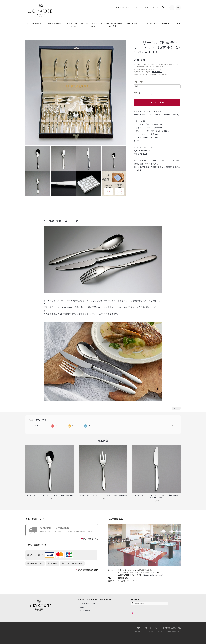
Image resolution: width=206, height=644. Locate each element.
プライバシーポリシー (151, 628)
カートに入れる (157, 102)
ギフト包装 (138, 82)
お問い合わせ (85, 611)
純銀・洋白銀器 (55, 24)
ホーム (106, 7)
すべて (38, 426)
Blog (155, 7)
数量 (136, 93)
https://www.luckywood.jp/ (153, 575)
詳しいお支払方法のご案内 (88, 570)
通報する (176, 408)
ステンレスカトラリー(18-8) (93, 25)
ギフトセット (151, 24)
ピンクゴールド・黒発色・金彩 (113, 25)
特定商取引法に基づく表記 (172, 628)
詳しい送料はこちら (91, 539)
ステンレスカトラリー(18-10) (74, 25)
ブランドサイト (142, 7)
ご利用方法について (122, 7)
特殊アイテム (132, 24)
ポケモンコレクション (171, 24)
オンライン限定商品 (35, 24)
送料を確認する (157, 72)
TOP (138, 628)
